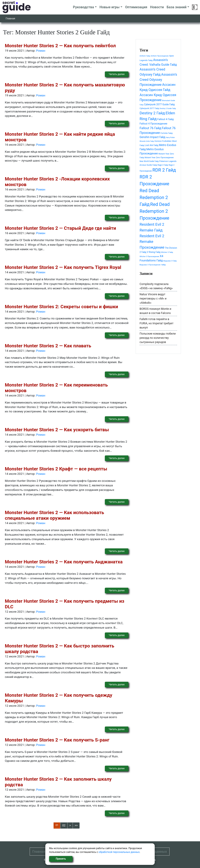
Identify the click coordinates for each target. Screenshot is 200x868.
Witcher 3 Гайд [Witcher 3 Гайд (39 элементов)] (167, 252)
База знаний (176, 7)
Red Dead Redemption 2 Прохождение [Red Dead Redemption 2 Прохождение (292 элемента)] (155, 211)
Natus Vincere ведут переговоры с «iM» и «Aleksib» (153, 298)
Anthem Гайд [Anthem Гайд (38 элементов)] (145, 56)
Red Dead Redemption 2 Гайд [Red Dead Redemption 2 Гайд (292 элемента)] (154, 197)
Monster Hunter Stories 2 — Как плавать (48, 346)
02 (64, 825)
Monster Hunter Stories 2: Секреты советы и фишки (61, 307)
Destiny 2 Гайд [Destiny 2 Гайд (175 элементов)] (152, 113)
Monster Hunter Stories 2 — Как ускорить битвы (57, 430)
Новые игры (110, 7)
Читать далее (117, 74)
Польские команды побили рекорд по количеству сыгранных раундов (158, 338)
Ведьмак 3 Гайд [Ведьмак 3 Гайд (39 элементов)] (170, 261)
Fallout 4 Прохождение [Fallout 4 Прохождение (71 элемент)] (153, 124)
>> (76, 825)
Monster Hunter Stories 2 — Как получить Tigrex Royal (63, 267)
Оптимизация (136, 7)
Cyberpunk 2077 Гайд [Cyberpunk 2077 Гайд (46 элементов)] (149, 108)
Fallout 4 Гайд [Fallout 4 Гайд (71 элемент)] (165, 119)
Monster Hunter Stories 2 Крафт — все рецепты (56, 469)
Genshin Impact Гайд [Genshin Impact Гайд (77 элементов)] (152, 137)
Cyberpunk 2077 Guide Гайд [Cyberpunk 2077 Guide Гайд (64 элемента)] (159, 104)
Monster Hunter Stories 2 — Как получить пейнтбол (60, 46)
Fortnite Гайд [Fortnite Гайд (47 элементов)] (166, 133)
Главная (10, 18)
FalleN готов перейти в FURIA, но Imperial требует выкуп (156, 323)
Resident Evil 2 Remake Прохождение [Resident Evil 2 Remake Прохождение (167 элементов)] (152, 242)
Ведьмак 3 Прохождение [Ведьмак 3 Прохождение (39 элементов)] (150, 265)
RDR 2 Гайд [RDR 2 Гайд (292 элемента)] (164, 170)
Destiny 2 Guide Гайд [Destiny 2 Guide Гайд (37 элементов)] (168, 108)
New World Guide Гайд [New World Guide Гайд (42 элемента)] (149, 161)
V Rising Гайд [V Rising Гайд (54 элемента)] (154, 252)
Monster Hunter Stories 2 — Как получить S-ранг (57, 740)
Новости (157, 7)
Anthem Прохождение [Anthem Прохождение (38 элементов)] (160, 56)
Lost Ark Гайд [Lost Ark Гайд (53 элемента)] (151, 145)
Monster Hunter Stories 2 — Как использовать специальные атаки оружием (54, 515)
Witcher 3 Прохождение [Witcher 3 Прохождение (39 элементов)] (149, 256)
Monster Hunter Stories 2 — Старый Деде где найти (60, 228)
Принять (61, 859)
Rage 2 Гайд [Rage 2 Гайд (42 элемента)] (163, 165)
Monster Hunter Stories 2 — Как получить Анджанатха (64, 562)
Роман (41, 51)
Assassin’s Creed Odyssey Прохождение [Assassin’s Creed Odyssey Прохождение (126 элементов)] (158, 80)
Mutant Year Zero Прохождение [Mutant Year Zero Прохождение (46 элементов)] (159, 157)
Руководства (84, 7)
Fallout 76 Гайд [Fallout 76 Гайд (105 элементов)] (150, 128)
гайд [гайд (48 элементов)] (163, 265)
